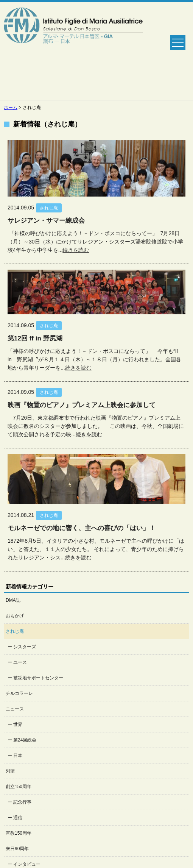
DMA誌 (13, 600)
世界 (18, 724)
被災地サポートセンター (38, 678)
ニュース (15, 709)
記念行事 (22, 802)
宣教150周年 (19, 833)
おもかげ (15, 616)
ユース (20, 662)
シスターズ (25, 647)
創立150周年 (19, 787)
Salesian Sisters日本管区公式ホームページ (73, 51)
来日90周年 (17, 849)
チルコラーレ (19, 693)
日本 (18, 756)
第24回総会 (25, 740)
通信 (18, 818)
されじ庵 (15, 631)
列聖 (10, 771)
